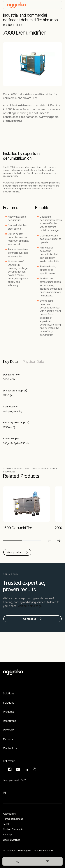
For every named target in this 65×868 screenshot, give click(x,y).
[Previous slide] (49, 541)
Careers (8, 739)
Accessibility (10, 814)
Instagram (34, 769)
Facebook (9, 769)
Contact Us (10, 748)
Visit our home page (30, 606)
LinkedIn (26, 769)
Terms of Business (13, 819)
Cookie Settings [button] (12, 840)
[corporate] (16, 5)
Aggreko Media (18, 769)
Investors (9, 730)
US (5, 793)
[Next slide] (59, 541)
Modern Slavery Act (14, 829)
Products (9, 712)
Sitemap (7, 835)
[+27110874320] (18, 861)
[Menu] (56, 5)
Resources (10, 721)
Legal (6, 824)
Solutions (9, 693)
